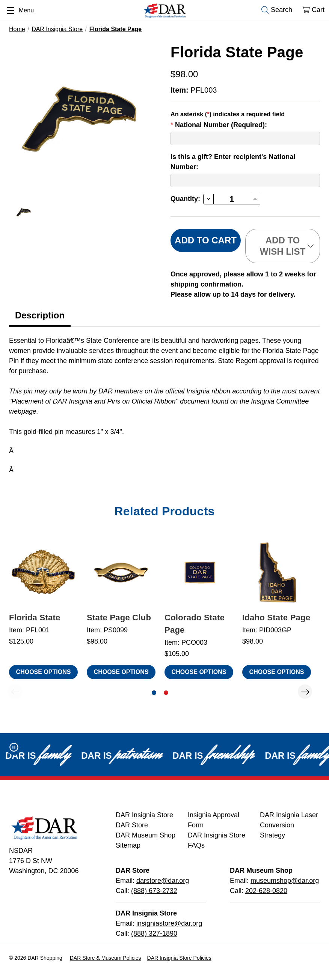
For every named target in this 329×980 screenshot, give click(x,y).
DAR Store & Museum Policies (106, 958)
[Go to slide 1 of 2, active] (154, 693)
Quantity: (185, 199)
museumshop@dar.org (285, 881)
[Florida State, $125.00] (43, 573)
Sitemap (128, 845)
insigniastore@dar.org (169, 923)
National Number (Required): (219, 125)
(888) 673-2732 (154, 891)
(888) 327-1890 (154, 933)
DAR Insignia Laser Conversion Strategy (289, 825)
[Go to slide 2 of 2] (166, 693)
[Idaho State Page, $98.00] (277, 573)
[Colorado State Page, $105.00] (199, 573)
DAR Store (132, 825)
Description (40, 315)
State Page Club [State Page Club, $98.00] (119, 618)
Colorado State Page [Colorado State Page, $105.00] (195, 624)
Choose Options (44, 672)
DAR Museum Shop (146, 835)
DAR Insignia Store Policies (179, 958)
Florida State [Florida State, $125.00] (35, 618)
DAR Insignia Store (144, 815)
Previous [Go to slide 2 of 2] (15, 692)
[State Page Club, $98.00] (121, 573)
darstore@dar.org (163, 881)
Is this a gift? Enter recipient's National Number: (233, 162)
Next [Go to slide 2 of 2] (305, 692)
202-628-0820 (266, 891)
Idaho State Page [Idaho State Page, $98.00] (276, 618)
